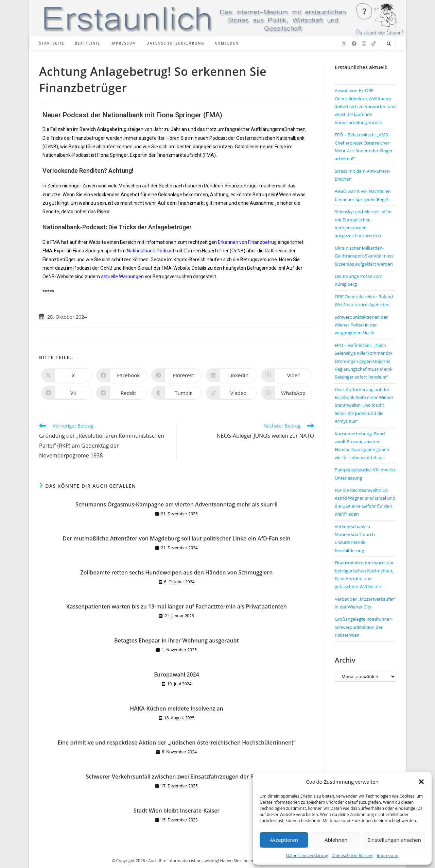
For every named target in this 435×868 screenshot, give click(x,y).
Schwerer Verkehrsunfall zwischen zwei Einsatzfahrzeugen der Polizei (177, 777)
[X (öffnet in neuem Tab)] (344, 44)
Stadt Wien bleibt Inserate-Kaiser (177, 811)
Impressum (388, 856)
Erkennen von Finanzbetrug (247, 242)
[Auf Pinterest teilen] (177, 375)
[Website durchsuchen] (389, 44)
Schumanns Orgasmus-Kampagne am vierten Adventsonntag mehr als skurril (176, 504)
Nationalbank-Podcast (151, 251)
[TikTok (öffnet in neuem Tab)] (373, 44)
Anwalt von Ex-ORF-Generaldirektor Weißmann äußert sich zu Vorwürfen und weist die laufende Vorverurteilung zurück (365, 106)
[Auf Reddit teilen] (122, 393)
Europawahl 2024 (177, 674)
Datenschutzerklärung (307, 856)
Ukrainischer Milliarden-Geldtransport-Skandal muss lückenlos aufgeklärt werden (364, 256)
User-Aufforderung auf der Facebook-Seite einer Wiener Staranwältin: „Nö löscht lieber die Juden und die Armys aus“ (364, 405)
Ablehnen (336, 840)
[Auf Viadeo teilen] (231, 393)
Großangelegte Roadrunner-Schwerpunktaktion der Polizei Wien (364, 627)
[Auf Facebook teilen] (122, 375)
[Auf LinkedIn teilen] (231, 375)
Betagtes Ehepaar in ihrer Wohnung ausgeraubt (177, 640)
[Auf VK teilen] (67, 393)
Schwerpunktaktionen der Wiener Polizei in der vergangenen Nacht (361, 325)
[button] (421, 782)
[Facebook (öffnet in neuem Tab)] (354, 44)
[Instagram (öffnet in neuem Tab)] (364, 44)
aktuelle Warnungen (122, 277)
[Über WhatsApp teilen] (286, 393)
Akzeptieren (284, 840)
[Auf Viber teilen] (286, 375)
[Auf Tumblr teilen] (177, 393)
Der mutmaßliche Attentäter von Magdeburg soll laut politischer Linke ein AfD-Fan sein (176, 538)
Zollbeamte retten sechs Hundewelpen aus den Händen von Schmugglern (177, 572)
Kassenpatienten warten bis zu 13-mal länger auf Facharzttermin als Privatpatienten (177, 606)
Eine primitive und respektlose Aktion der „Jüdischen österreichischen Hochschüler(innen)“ (177, 742)
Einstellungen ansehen (394, 840)
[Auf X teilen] (67, 375)
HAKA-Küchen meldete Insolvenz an (177, 708)
